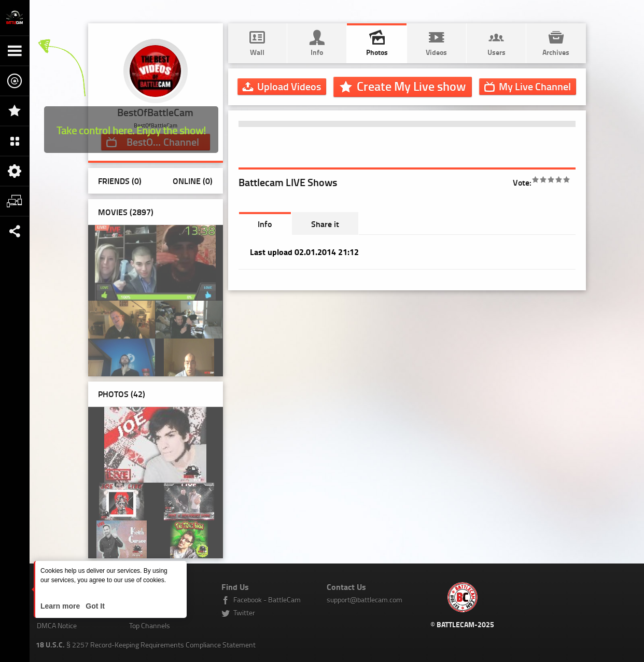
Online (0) (193, 181)
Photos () (122, 394)
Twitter (244, 612)
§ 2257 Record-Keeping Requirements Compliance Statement (146, 645)
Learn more (61, 606)
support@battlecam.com (365, 600)
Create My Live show (411, 86)
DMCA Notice (57, 625)
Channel (535, 86)
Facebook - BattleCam (267, 600)
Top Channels (150, 625)
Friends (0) (120, 181)
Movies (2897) (126, 212)
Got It (94, 606)
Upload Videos (289, 86)
